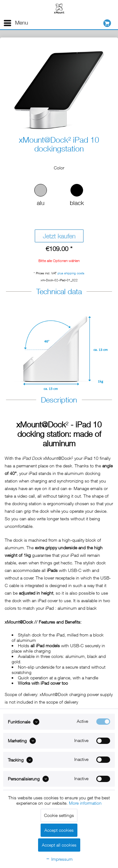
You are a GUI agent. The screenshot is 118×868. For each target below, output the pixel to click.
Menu (16, 22)
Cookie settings (59, 815)
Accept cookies (59, 830)
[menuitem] (16, 23)
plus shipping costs (71, 273)
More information (85, 803)
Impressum (59, 859)
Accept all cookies (59, 845)
